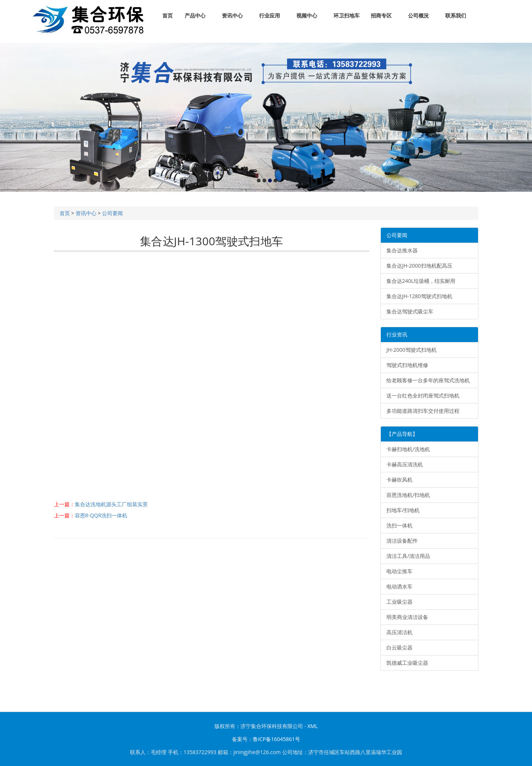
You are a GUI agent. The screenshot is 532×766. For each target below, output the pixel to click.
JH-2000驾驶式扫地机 (412, 350)
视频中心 (307, 16)
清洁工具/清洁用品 (408, 556)
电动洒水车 (399, 586)
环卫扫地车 (347, 16)
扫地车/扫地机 (403, 510)
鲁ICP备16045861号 (276, 739)
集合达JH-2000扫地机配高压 (419, 266)
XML (312, 726)
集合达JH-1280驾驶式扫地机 (419, 296)
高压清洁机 (399, 632)
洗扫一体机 (399, 525)
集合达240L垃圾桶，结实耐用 (421, 281)
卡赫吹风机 (399, 480)
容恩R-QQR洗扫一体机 (101, 515)
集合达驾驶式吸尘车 (410, 311)
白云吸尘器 (399, 647)
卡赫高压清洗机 (405, 464)
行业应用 (270, 16)
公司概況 (419, 16)
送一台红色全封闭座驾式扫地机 (423, 395)
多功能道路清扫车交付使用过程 (423, 411)
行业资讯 (397, 334)
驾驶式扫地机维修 (407, 365)
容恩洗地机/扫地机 (408, 495)
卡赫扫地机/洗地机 (408, 449)
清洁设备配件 (402, 541)
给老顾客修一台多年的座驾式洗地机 (428, 380)
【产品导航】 (402, 434)
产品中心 (195, 16)
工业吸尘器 (399, 602)
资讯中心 (232, 16)
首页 (168, 16)
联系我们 (456, 16)
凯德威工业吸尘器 (407, 663)
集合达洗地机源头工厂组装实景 (111, 504)
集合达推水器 (402, 250)
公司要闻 (112, 213)
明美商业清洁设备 (407, 617)
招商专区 (381, 16)
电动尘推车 (399, 571)
